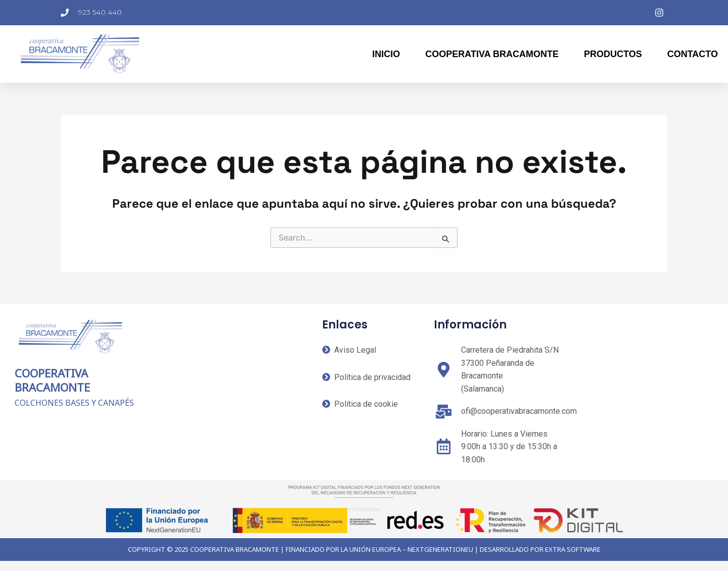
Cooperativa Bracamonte (492, 54)
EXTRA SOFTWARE (573, 549)
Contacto (693, 54)
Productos (613, 54)
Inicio (386, 54)
